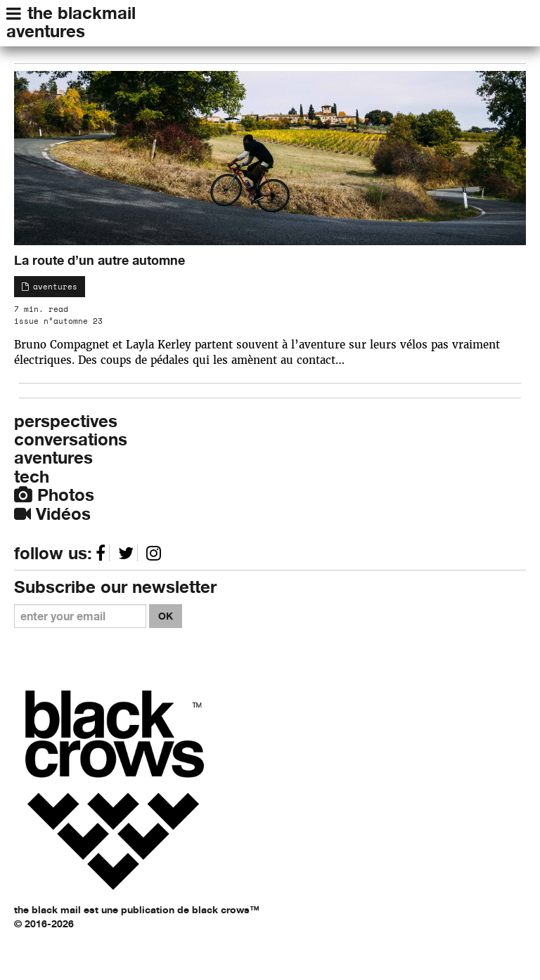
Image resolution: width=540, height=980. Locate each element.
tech (32, 477)
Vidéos (52, 514)
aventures (46, 31)
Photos (54, 495)
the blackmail (82, 13)
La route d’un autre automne (99, 260)
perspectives (66, 421)
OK (166, 616)
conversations (71, 439)
